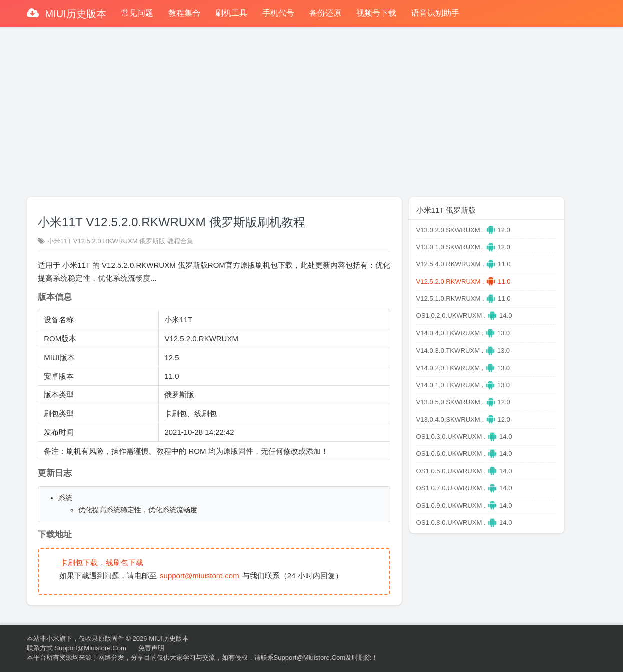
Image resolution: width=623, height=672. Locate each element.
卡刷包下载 (79, 563)
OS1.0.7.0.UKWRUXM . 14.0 (464, 488)
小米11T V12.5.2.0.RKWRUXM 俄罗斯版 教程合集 (120, 241)
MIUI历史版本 (74, 14)
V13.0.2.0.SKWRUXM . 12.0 (463, 230)
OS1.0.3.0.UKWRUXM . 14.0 (464, 436)
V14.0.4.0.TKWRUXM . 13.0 (463, 333)
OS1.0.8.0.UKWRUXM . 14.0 (464, 523)
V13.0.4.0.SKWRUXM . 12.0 (463, 419)
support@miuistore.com (199, 576)
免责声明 (151, 648)
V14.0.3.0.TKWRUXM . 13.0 (463, 350)
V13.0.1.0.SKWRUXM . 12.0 (463, 247)
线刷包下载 (124, 563)
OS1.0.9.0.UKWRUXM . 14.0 (464, 506)
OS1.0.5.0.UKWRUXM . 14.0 (464, 471)
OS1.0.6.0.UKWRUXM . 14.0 (464, 453)
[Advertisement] (312, 107)
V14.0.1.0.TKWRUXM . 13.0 (463, 385)
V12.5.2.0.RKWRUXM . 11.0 (464, 282)
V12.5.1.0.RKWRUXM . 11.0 (464, 299)
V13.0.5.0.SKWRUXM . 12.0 (463, 402)
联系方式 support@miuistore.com (76, 648)
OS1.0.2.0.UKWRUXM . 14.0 (464, 316)
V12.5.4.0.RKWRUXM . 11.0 (464, 264)
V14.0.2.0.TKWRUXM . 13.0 (463, 368)
